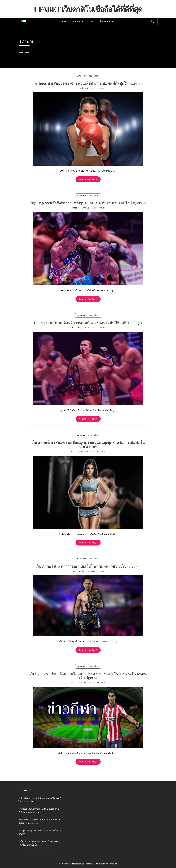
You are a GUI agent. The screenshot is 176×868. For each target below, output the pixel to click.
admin (101, 88)
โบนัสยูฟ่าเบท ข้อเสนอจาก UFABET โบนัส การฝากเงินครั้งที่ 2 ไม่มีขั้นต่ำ (39, 843)
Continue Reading (88, 179)
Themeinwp (111, 864)
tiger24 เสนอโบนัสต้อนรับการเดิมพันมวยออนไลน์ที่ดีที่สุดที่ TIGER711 (88, 323)
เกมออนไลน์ (79, 22)
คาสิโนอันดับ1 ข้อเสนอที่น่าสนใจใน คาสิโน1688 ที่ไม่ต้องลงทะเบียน (40, 800)
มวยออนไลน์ (93, 76)
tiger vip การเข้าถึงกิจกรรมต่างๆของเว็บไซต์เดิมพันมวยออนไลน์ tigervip (88, 203)
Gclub (92, 22)
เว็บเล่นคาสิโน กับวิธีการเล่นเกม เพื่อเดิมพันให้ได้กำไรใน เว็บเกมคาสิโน (40, 821)
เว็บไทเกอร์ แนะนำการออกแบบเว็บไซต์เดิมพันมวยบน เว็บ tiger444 (88, 566)
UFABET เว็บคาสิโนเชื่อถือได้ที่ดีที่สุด (88, 9)
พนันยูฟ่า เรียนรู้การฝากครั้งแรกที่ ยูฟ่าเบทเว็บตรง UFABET (40, 832)
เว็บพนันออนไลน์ (107, 22)
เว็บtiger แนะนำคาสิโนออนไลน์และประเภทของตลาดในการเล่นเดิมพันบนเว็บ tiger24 (88, 676)
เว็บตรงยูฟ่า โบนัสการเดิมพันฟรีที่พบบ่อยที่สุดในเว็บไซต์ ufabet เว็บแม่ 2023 (39, 811)
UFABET (65, 22)
